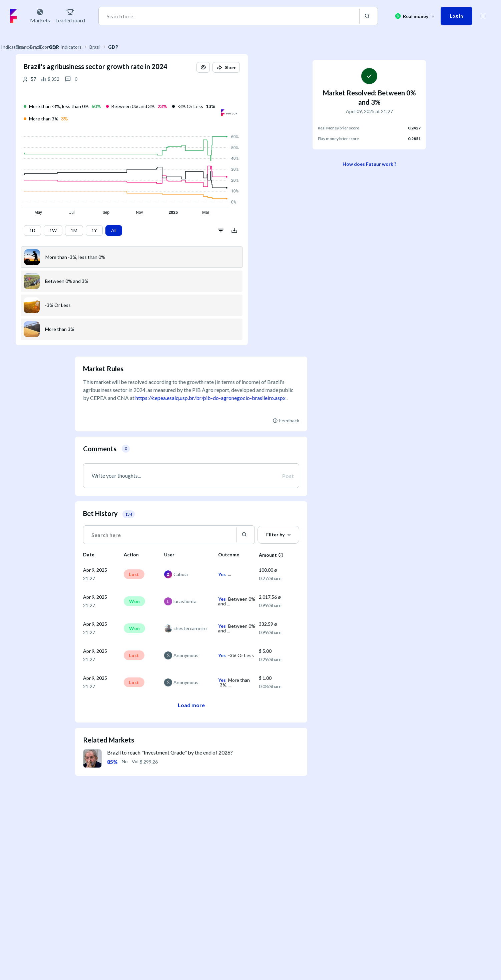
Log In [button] (456, 16)
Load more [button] (191, 705)
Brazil (154, 47)
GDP (173, 47)
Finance (83, 47)
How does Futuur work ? (369, 164)
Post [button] (288, 475)
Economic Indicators (120, 47)
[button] (263, 73)
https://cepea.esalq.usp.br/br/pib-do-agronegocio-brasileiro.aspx (210, 398)
